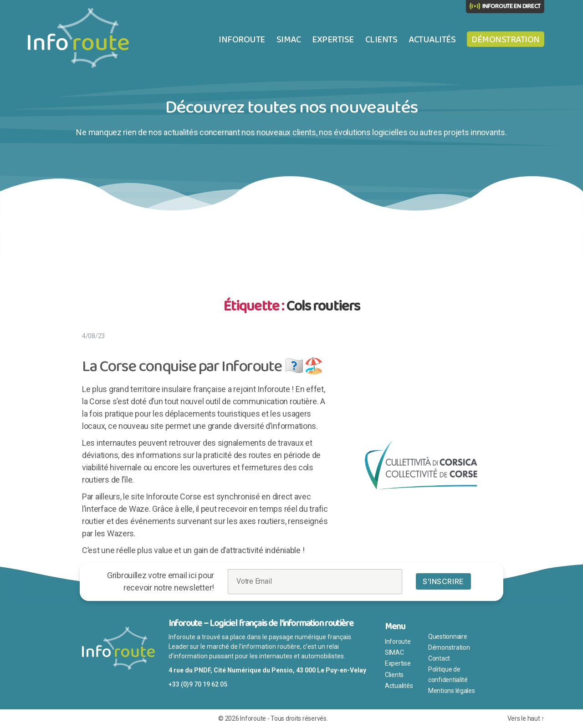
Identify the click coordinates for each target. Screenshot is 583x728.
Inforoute (242, 40)
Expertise (333, 40)
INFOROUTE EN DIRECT (511, 6)
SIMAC (289, 40)
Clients (381, 40)
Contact (439, 658)
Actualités (432, 40)
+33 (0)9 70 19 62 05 (198, 684)
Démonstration (506, 40)
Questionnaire (448, 636)
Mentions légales (452, 691)
